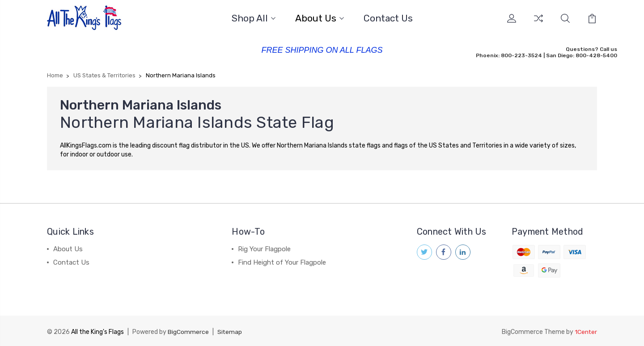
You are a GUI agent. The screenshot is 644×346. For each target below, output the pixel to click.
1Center (586, 331)
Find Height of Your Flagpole (282, 262)
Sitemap (230, 331)
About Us (320, 18)
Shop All (254, 18)
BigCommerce (188, 331)
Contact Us (388, 18)
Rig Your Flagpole (264, 248)
